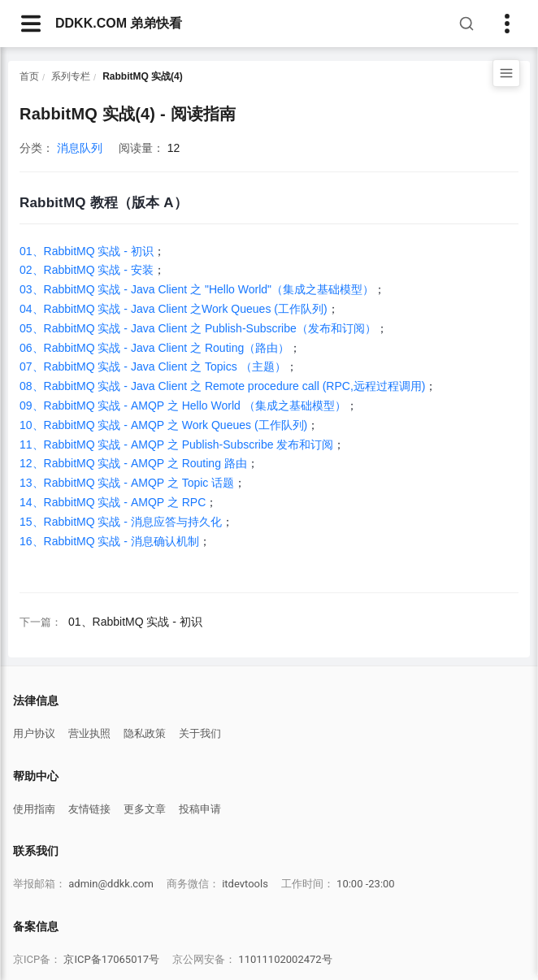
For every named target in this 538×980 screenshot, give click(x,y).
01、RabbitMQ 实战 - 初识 (87, 251)
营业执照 (89, 733)
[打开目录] (506, 73)
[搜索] (466, 24)
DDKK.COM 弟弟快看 (119, 23)
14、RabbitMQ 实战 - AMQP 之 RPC (113, 502)
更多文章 (145, 809)
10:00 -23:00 (366, 884)
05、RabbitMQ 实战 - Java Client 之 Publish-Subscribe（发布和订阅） (198, 328)
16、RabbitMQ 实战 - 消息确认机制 (109, 541)
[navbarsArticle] (31, 24)
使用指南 (34, 809)
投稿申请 (200, 809)
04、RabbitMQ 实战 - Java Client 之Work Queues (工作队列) (174, 309)
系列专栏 (71, 76)
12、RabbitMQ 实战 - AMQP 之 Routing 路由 (133, 463)
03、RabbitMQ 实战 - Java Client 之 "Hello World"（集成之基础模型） (197, 289)
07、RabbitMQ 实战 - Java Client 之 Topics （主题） (153, 366)
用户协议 (34, 733)
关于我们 (200, 733)
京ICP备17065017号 (111, 959)
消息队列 (80, 148)
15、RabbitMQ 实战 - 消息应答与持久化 (121, 522)
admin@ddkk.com (111, 884)
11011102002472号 (285, 959)
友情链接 (89, 809)
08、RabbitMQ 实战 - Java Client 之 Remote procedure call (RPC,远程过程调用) (222, 386)
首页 (29, 76)
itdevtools (245, 884)
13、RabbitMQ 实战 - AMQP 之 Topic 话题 (127, 483)
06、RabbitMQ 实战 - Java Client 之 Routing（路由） (154, 348)
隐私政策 (145, 733)
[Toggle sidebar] (507, 24)
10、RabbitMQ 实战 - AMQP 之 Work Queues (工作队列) (163, 425)
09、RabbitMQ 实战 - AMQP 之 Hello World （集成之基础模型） (183, 405)
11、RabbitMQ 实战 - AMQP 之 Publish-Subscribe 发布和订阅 (176, 444)
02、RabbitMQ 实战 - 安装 (87, 270)
